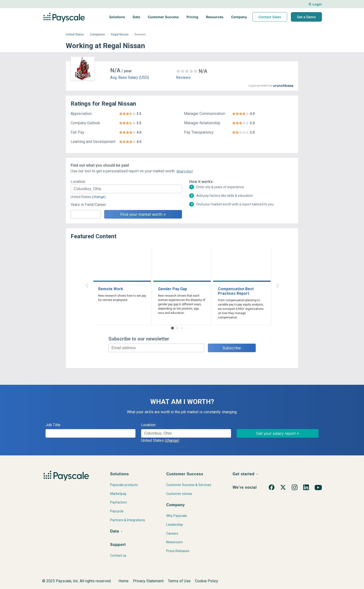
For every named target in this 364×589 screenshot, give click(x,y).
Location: (78, 182)
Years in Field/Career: (89, 205)
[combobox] (126, 189)
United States (75, 34)
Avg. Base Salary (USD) (130, 77)
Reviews (183, 77)
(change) (99, 197)
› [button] (277, 285)
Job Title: (53, 425)
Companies (97, 34)
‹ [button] (87, 285)
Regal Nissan (120, 34)
